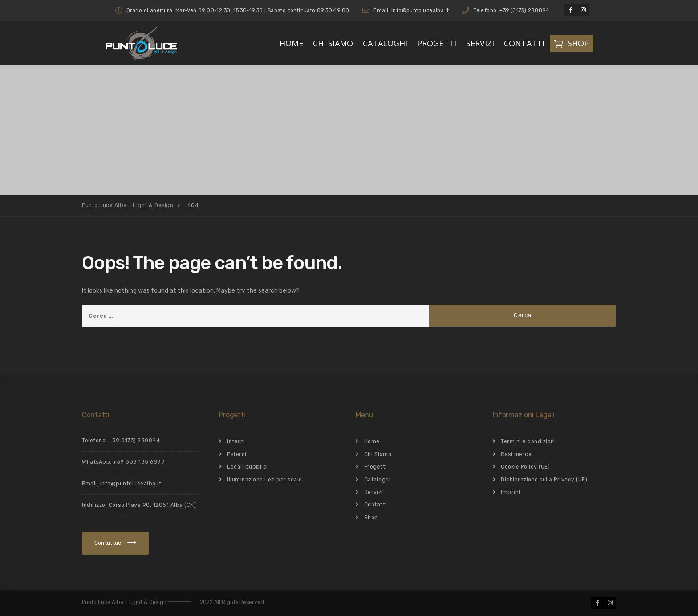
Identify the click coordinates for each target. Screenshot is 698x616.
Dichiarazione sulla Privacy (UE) (544, 480)
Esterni (237, 454)
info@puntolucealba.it (131, 484)
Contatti (375, 505)
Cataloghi (377, 480)
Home (372, 441)
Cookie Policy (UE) (525, 467)
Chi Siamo (378, 454)
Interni (236, 441)
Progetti (375, 467)
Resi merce (516, 454)
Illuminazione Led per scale (265, 480)
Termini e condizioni (528, 441)
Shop (371, 518)
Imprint (511, 492)
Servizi (374, 492)
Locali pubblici (248, 467)
